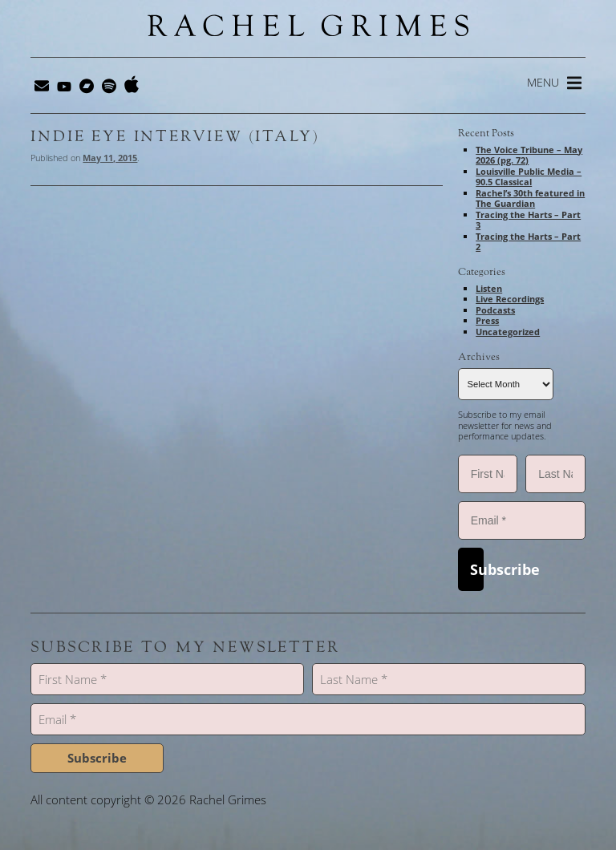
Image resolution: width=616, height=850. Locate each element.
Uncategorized (508, 332)
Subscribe (477, 569)
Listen (489, 288)
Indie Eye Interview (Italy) (174, 136)
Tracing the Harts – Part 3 (528, 220)
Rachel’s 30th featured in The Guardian (530, 198)
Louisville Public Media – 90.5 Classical (529, 177)
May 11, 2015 (110, 158)
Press (487, 320)
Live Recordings (510, 299)
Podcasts (495, 310)
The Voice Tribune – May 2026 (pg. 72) (529, 155)
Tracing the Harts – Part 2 (528, 242)
